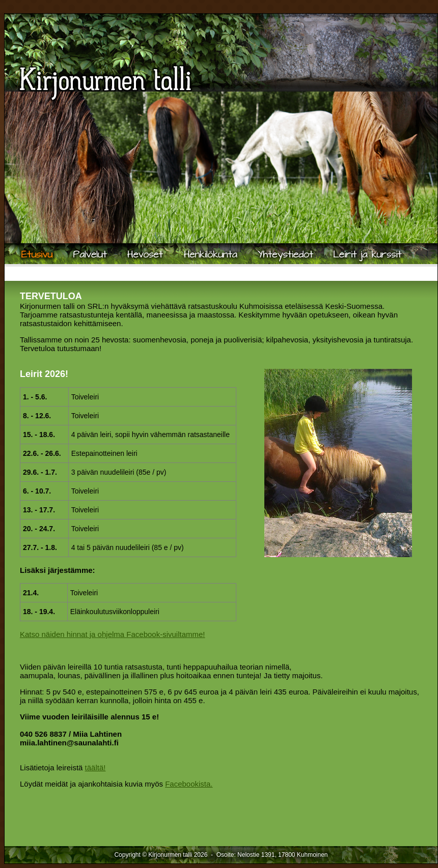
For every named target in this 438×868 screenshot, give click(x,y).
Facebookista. (189, 784)
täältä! (95, 768)
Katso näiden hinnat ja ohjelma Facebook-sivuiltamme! (113, 634)
